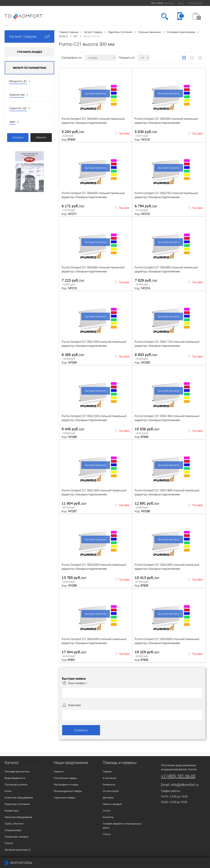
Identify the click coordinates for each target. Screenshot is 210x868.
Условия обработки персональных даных (122, 826)
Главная (107, 772)
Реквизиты (109, 785)
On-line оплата (111, 791)
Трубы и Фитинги (14, 824)
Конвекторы (12, 811)
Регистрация (196, 3)
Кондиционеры (13, 830)
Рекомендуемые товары (68, 791)
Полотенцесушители (16, 785)
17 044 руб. (74, 654)
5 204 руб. (73, 134)
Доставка (108, 798)
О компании (109, 778)
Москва (169, 3)
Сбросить (41, 137)
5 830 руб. (146, 134)
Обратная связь (18, 863)
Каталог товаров (29, 36)
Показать (18, 137)
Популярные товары (65, 778)
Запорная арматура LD (18, 850)
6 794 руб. (146, 208)
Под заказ (122, 133)
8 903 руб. (146, 357)
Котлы (8, 791)
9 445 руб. (73, 431)
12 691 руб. (147, 505)
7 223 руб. (73, 282)
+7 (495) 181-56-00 (178, 776)
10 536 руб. (147, 431)
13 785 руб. (74, 580)
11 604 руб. (74, 505)
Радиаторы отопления (17, 804)
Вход (181, 3)
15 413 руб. (147, 580)
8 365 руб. (73, 357)
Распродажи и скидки (66, 785)
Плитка (9, 843)
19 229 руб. (147, 654)
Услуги (107, 811)
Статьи (107, 834)
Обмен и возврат (112, 804)
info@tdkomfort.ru (185, 785)
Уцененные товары (65, 798)
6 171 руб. (73, 208)
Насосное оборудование (18, 817)
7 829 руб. (146, 282)
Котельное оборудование (19, 798)
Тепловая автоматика (17, 772)
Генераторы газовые (16, 837)
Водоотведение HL (15, 778)
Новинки (59, 772)
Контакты (108, 817)
